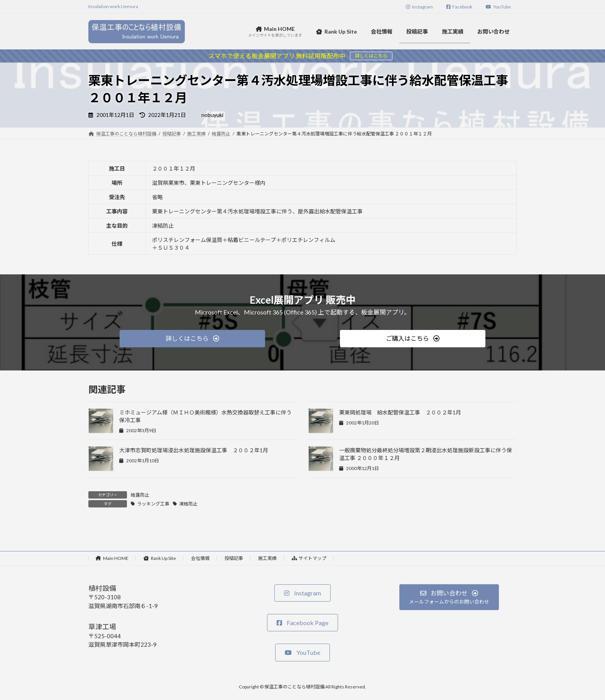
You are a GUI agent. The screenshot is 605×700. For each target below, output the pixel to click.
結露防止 (140, 495)
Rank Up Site (160, 558)
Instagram (419, 7)
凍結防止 (188, 504)
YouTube (498, 7)
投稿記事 (234, 558)
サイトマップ (309, 558)
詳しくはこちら (371, 56)
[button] (192, 339)
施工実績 (267, 558)
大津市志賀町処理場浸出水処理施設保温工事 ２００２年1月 (194, 450)
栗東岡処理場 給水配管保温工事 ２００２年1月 (400, 412)
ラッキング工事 (153, 504)
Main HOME (112, 558)
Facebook (460, 7)
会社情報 (200, 558)
